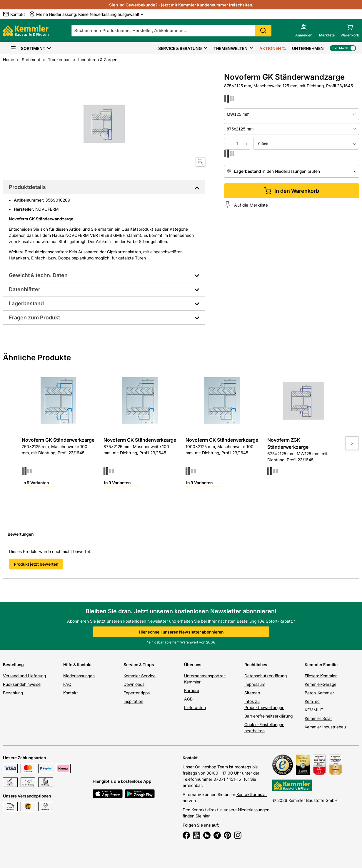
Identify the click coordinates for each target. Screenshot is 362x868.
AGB (188, 699)
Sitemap (252, 693)
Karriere (192, 690)
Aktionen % (273, 48)
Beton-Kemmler (319, 693)
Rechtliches (256, 665)
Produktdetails (27, 187)
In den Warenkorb (292, 191)
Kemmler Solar (318, 718)
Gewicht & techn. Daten (38, 275)
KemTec (312, 701)
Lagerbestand (26, 303)
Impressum (255, 684)
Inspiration (133, 701)
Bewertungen (21, 534)
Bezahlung (13, 693)
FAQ (67, 684)
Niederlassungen (79, 676)
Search (263, 31)
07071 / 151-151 (228, 779)
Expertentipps (137, 693)
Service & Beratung (180, 48)
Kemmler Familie (321, 665)
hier (206, 816)
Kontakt (71, 693)
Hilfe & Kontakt (77, 665)
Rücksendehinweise (22, 684)
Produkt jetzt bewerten (36, 564)
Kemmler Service (140, 676)
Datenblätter (25, 289)
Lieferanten (195, 707)
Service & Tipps (139, 665)
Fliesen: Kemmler (321, 676)
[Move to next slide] (352, 443)
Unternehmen (308, 48)
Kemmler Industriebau (325, 727)
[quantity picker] (237, 144)
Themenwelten (231, 48)
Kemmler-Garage (321, 684)
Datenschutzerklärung (266, 676)
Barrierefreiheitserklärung (268, 716)
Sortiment (27, 48)
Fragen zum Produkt (34, 317)
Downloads (134, 684)
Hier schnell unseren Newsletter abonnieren (181, 632)
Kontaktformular (252, 794)
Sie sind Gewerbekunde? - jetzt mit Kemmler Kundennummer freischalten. (181, 5)
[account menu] (304, 31)
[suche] (171, 31)
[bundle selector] (306, 144)
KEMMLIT (314, 710)
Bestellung (13, 665)
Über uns (193, 665)
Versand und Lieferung (24, 676)
